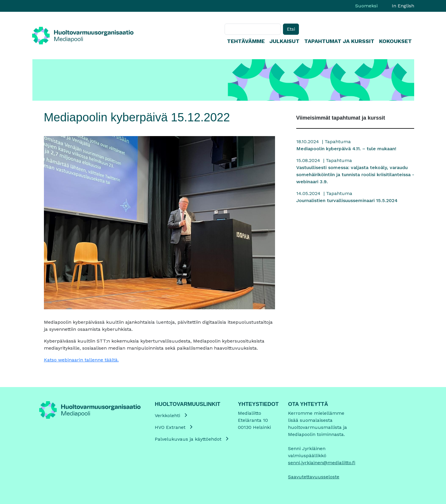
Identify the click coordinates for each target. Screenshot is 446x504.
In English (403, 6)
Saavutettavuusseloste (314, 477)
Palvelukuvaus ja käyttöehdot (188, 439)
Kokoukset (395, 41)
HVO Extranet (170, 427)
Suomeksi (366, 6)
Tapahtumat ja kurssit (339, 41)
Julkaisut (284, 41)
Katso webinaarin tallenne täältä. (81, 360)
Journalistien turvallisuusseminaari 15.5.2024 (347, 200)
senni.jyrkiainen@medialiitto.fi (322, 463)
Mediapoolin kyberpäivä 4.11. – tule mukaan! (346, 149)
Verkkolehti (167, 415)
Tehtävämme (246, 41)
